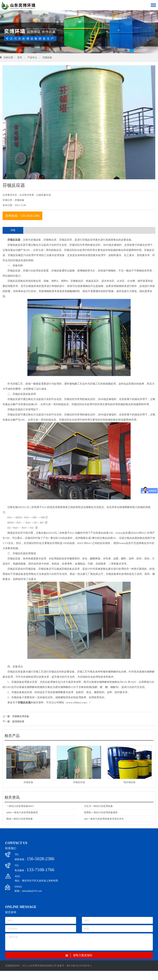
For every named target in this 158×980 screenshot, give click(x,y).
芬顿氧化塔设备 (21, 716)
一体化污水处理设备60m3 (20, 806)
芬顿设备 (47, 58)
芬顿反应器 (14, 240)
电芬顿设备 (130, 782)
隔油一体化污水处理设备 (20, 819)
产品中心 (32, 58)
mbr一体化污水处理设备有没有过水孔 (104, 819)
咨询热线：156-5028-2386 (22, 216)
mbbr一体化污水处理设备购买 (22, 812)
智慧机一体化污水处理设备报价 (101, 812)
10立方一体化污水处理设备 (98, 806)
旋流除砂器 (18, 721)
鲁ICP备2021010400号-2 (79, 966)
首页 (20, 58)
